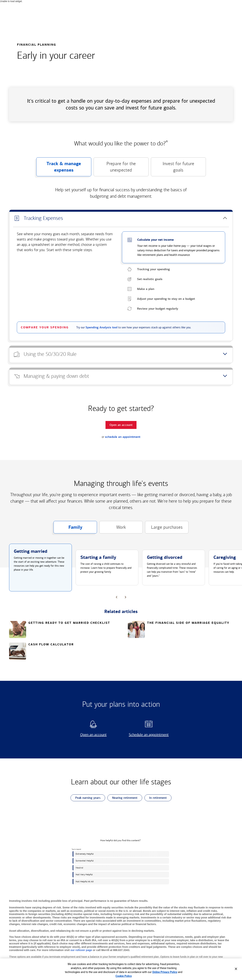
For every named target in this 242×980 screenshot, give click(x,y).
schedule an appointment (123, 437)
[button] (121, 218)
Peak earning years (85, 798)
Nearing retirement (122, 798)
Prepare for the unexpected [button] (115, 169)
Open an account (89, 735)
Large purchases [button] (164, 529)
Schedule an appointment (147, 735)
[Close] (236, 969)
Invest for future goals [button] (173, 169)
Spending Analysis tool (101, 327)
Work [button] (113, 529)
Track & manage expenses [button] (59, 169)
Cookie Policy (124, 976)
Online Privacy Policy (165, 972)
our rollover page (81, 950)
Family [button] (68, 529)
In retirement (156, 798)
